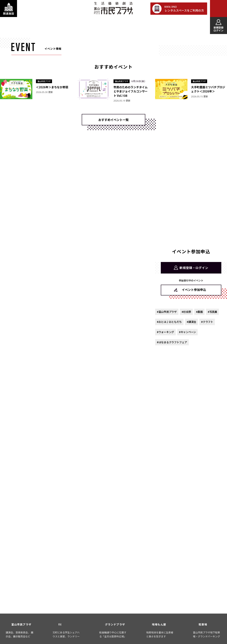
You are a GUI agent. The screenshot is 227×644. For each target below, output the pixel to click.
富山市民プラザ (113, 8)
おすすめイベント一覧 (113, 120)
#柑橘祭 (186, 312)
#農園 (199, 312)
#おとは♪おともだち (169, 322)
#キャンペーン (187, 332)
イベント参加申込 (194, 290)
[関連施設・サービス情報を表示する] (9, 9)
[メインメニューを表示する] (218, 9)
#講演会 (191, 322)
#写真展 (212, 312)
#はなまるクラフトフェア (172, 342)
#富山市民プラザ (167, 312)
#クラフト (207, 322)
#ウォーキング (165, 332)
